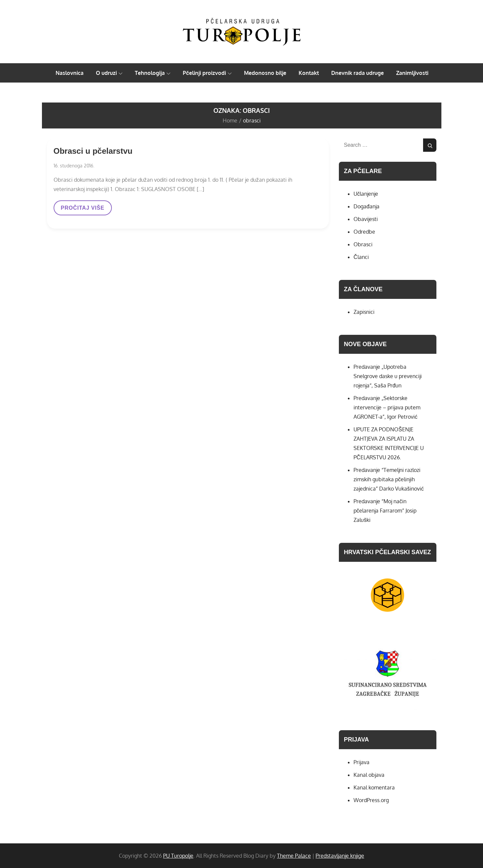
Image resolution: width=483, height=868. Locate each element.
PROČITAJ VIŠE (83, 210)
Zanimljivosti (412, 73)
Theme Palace (294, 856)
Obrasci (363, 244)
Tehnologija (153, 73)
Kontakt (309, 73)
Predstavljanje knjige (340, 856)
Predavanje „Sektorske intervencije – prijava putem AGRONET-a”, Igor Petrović (387, 407)
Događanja (366, 206)
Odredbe (364, 232)
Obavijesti (366, 219)
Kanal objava (369, 775)
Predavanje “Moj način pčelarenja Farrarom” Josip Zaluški (385, 511)
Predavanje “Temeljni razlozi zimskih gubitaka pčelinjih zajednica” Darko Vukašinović (389, 479)
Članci (361, 257)
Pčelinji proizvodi (207, 73)
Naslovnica (70, 73)
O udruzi (109, 73)
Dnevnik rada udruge (358, 73)
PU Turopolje (178, 856)
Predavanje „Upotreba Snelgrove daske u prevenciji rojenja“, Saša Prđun (388, 376)
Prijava (362, 762)
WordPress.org (371, 800)
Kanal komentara (374, 787)
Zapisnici (364, 312)
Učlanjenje (366, 194)
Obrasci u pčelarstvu (93, 151)
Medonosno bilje (265, 73)
